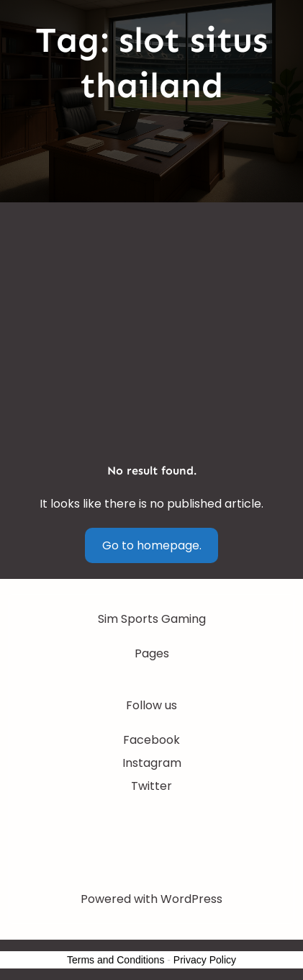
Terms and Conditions (116, 960)
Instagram (152, 763)
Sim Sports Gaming (152, 619)
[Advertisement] (151, 283)
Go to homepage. (152, 545)
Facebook (151, 740)
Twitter (151, 786)
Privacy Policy (205, 960)
